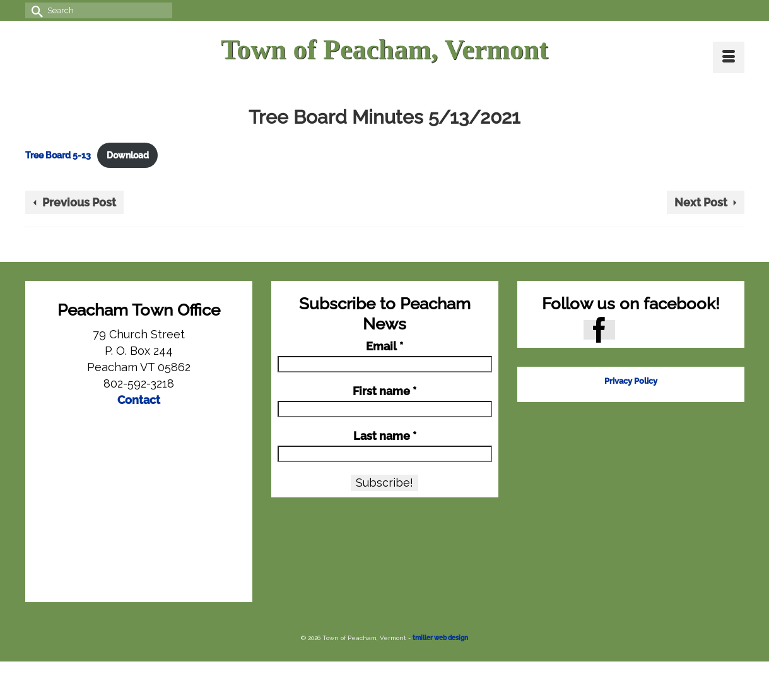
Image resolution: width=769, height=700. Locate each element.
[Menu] (729, 57)
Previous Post (79, 202)
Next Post (701, 202)
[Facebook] (599, 330)
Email (384, 347)
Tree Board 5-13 (58, 155)
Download (128, 155)
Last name (385, 436)
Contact (139, 400)
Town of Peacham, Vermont (384, 50)
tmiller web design (440, 638)
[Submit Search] (35, 10)
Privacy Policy (631, 381)
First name (384, 391)
